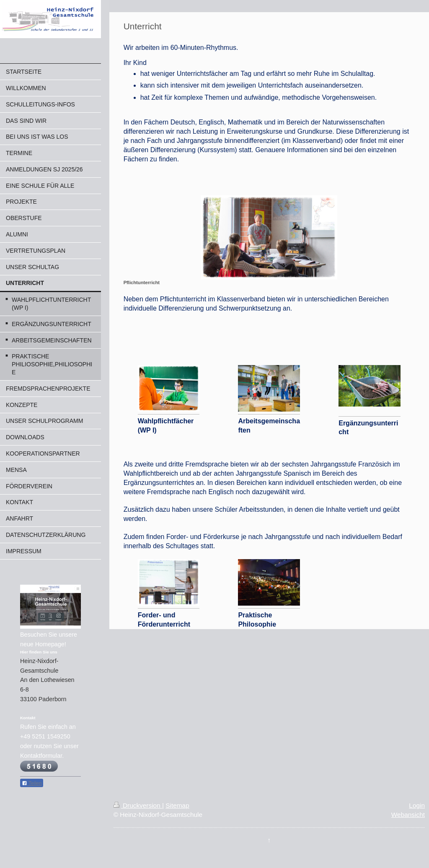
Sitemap (177, 805)
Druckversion (138, 805)
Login (417, 805)
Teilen (32, 783)
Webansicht (408, 815)
